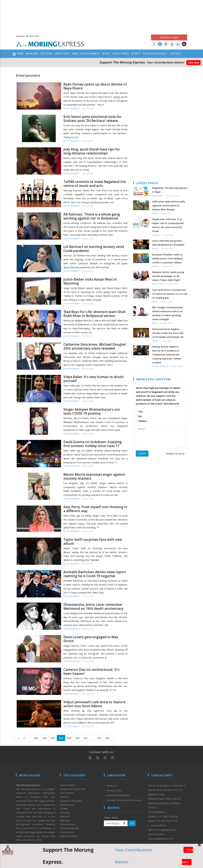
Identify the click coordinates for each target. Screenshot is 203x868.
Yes (139, 411)
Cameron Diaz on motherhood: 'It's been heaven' (91, 672)
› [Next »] (114, 738)
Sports (136, 54)
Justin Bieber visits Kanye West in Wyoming (90, 281)
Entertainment (90, 54)
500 (77, 738)
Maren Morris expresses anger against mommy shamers (94, 476)
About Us (111, 786)
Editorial (47, 54)
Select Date (111, 818)
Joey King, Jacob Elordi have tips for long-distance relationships (92, 151)
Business (65, 797)
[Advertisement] (101, 16)
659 (99, 738)
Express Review (69, 836)
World (106, 54)
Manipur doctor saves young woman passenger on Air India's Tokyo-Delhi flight (168, 276)
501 (86, 738)
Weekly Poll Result (175, 454)
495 (36, 738)
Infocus (176, 54)
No (139, 416)
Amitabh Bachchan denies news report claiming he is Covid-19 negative (95, 574)
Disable (64, 808)
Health (156, 235)
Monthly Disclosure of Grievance (124, 800)
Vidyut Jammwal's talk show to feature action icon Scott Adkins (94, 704)
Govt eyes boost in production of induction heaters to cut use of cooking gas (170, 294)
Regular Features (156, 54)
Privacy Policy (114, 790)
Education (65, 820)
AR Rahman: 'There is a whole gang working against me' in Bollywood (92, 216)
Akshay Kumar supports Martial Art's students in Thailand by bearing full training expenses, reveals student (167, 355)
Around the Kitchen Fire (73, 789)
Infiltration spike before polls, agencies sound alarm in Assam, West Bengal (169, 205)
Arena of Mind (67, 785)
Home (20, 54)
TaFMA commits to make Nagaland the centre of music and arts (95, 184)
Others (141, 421)
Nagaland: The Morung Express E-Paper (170, 190)
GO (132, 823)
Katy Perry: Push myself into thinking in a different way (95, 509)
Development (67, 805)
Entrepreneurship (70, 828)
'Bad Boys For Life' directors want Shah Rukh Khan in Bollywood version (95, 314)
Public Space (121, 54)
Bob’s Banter (67, 793)
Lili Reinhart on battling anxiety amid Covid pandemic (94, 249)
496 (44, 738)
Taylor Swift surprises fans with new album (93, 542)
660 (108, 738)
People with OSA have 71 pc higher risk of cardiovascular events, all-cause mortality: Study (168, 225)
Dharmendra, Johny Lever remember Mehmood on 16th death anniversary (93, 607)
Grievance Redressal (118, 795)
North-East (63, 54)
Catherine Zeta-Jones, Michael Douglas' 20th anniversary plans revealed (95, 346)
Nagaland (32, 54)
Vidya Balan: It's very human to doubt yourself (94, 379)
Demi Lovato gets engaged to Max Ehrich (91, 639)
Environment (67, 832)
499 (69, 738)
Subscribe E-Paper (169, 37)
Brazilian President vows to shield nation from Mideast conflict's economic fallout (168, 259)
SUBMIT (142, 453)
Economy (65, 812)
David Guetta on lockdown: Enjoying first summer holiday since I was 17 (93, 444)
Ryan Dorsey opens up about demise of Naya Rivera (95, 86)
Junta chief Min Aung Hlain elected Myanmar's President (168, 243)
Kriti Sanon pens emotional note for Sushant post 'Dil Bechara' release (92, 119)
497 (53, 738)
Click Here (193, 63)
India (75, 54)
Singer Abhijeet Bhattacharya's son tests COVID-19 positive (92, 411)
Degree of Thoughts (71, 801)
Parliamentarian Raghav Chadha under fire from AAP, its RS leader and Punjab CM (168, 333)
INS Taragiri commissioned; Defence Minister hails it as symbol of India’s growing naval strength (168, 313)
